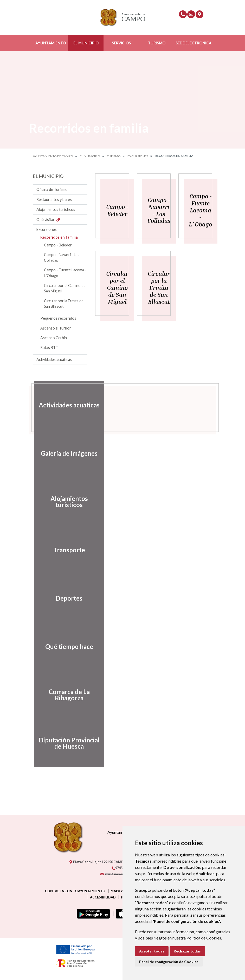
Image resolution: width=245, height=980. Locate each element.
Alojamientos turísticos (56, 209)
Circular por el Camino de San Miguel (65, 288)
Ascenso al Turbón (56, 328)
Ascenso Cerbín (54, 338)
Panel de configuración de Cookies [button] (169, 962)
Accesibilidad (103, 897)
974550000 (121, 868)
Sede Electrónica (194, 43)
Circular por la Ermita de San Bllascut (64, 304)
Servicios (121, 43)
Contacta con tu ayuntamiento (75, 891)
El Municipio (86, 43)
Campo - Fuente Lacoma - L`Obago (65, 273)
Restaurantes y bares (54, 200)
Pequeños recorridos (58, 318)
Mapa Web (119, 891)
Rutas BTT (49, 348)
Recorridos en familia (59, 237)
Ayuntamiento (51, 43)
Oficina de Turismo (52, 189)
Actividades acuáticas (54, 360)
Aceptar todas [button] (152, 951)
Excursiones (138, 156)
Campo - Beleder (58, 245)
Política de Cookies (204, 938)
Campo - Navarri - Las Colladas (62, 257)
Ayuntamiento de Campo (53, 156)
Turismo (157, 43)
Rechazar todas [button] (187, 951)
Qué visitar (49, 220)
